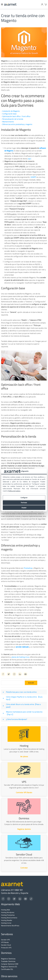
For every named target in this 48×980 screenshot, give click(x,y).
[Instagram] (9, 899)
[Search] (12, 683)
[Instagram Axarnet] (14, 674)
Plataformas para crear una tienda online (21, 692)
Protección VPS (6, 948)
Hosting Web (5, 910)
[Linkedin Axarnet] (20, 674)
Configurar (24, 498)
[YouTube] (25, 899)
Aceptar (24, 508)
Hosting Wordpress (8, 912)
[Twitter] (14, 899)
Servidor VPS (5, 940)
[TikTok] (31, 899)
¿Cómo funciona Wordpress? (17, 719)
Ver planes (24, 756)
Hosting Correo (6, 923)
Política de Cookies (14, 491)
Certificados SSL (7, 969)
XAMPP (33, 177)
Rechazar (24, 503)
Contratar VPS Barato (24, 792)
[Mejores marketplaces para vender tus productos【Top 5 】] (3, 713)
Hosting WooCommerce (9, 918)
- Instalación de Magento (10, 111)
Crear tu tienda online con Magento (23, 18)
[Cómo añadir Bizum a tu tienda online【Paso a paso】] (3, 706)
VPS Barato (5, 942)
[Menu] (2, 4)
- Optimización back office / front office (16, 116)
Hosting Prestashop (8, 915)
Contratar (24, 868)
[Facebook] (3, 899)
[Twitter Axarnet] (9, 674)
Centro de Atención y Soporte (15, 893)
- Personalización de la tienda (12, 119)
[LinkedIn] (20, 899)
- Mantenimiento (7, 122)
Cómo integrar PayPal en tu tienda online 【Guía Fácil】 (24, 698)
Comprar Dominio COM (10, 964)
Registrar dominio (24, 829)
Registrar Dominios (8, 959)
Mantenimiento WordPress (10, 926)
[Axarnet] (10, 4)
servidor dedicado (22, 647)
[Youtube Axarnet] (25, 674)
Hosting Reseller (7, 920)
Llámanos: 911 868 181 (12, 890)
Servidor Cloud (6, 945)
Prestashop (28, 568)
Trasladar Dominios (8, 961)
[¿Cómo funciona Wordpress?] (3, 719)
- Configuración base (9, 114)
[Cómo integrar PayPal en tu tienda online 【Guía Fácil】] (3, 698)
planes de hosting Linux (20, 657)
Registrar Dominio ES (9, 967)
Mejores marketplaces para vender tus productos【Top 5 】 (24, 713)
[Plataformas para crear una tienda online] (3, 692)
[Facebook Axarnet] (3, 674)
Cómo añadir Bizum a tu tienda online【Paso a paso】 (23, 706)
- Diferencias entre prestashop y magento (17, 124)
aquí (29, 159)
